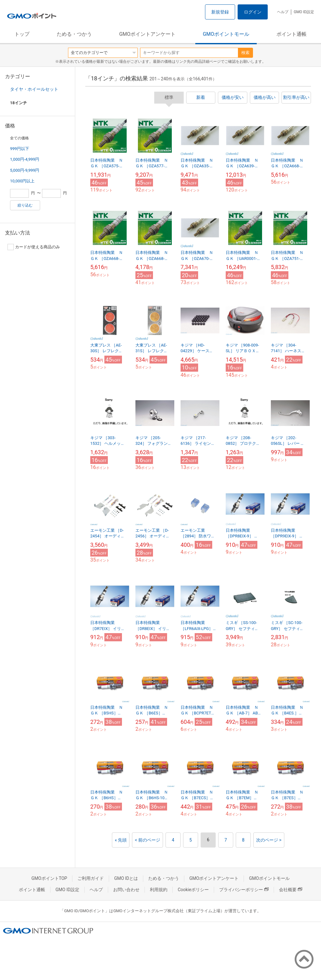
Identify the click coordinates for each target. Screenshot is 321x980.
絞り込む (25, 205)
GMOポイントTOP (49, 878)
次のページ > (269, 840)
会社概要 (291, 890)
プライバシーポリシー (244, 890)
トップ (22, 34)
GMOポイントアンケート (147, 34)
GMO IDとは (126, 878)
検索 (245, 53)
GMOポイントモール (226, 34)
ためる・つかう (74, 34)
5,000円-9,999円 (25, 170)
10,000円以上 (22, 181)
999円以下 (20, 149)
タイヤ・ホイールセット (34, 89)
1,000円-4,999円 (25, 159)
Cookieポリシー (193, 890)
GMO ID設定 (304, 12)
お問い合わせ (126, 890)
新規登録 (220, 12)
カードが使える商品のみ (34, 247)
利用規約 (159, 890)
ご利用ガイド (91, 878)
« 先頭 (121, 840)
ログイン (253, 12)
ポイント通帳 (292, 34)
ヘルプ (283, 12)
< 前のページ (147, 840)
